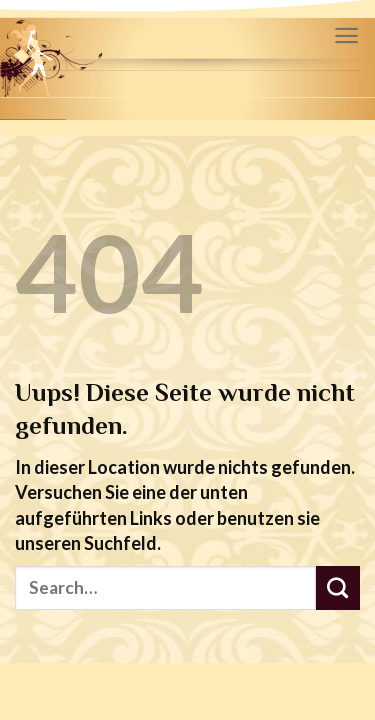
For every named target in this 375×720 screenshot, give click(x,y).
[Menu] (346, 35)
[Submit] (338, 588)
